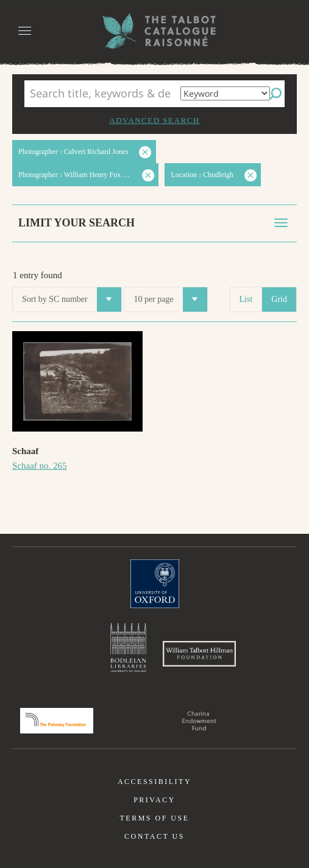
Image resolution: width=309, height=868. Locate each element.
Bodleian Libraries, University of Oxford (128, 648)
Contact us (154, 836)
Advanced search (154, 120)
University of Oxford (155, 584)
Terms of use (154, 818)
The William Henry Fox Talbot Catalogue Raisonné (155, 31)
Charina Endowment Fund (199, 721)
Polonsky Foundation (57, 721)
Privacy (154, 800)
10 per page (170, 299)
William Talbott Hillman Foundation (199, 654)
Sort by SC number (72, 299)
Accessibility (154, 782)
